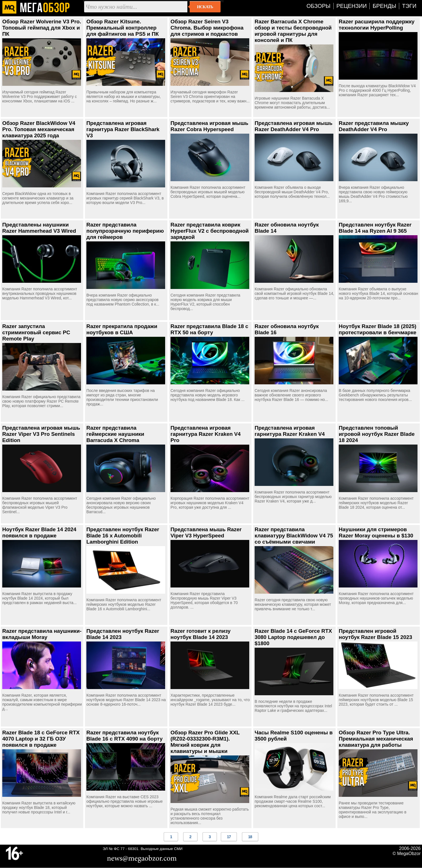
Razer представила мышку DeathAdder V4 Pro (374, 126)
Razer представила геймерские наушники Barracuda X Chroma (115, 434)
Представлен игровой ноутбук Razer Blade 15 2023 (375, 634)
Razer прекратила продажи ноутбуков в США (122, 329)
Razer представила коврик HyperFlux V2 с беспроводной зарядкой (210, 231)
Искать (205, 7)
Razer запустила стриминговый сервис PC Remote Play (36, 332)
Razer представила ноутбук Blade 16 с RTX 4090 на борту (124, 736)
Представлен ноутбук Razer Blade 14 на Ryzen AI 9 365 (375, 228)
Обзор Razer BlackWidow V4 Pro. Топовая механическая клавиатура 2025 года (39, 129)
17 (229, 837)
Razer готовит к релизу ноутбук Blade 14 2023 (200, 634)
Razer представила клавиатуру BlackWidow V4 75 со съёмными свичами (294, 536)
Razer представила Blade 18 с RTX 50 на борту (209, 329)
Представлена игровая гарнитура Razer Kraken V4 (290, 431)
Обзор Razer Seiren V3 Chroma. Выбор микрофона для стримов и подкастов (207, 28)
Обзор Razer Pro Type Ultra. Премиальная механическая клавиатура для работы (376, 739)
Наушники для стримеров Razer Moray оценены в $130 (376, 532)
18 (250, 837)
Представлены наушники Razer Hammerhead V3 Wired (39, 228)
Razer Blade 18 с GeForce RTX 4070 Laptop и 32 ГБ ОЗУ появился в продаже (41, 739)
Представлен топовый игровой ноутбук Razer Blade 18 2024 (377, 434)
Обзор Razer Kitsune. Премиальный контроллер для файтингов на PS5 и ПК (123, 28)
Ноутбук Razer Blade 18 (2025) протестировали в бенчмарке (378, 329)
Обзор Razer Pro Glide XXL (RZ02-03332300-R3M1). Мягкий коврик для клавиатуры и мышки (205, 742)
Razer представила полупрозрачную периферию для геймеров (125, 231)
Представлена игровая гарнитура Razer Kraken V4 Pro (206, 434)
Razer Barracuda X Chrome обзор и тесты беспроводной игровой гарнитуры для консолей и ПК (293, 31)
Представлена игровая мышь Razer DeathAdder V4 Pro (294, 126)
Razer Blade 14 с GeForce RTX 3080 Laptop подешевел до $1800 (293, 637)
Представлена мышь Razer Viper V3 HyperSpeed (206, 532)
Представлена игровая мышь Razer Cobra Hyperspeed (209, 126)
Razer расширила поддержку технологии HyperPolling (377, 25)
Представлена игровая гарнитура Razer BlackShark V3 (123, 129)
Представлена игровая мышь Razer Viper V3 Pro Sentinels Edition (41, 434)
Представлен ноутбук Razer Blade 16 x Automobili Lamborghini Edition (123, 536)
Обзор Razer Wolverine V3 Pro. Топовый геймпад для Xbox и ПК (42, 28)
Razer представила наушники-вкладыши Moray (42, 634)
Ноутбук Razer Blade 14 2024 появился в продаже (39, 532)
